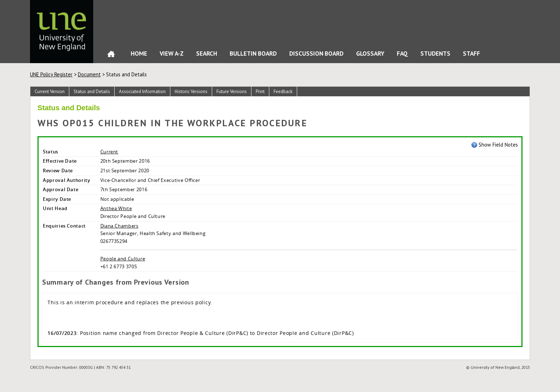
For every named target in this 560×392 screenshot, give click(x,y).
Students (435, 53)
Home (111, 55)
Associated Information (142, 91)
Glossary (370, 53)
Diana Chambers (119, 226)
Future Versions (232, 91)
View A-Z (172, 53)
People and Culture (123, 259)
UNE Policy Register (51, 74)
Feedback (283, 91)
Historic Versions (191, 91)
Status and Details (92, 91)
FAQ (402, 53)
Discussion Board (316, 53)
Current (109, 152)
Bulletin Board (253, 53)
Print (260, 91)
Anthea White (116, 208)
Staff (471, 53)
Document (89, 74)
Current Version (50, 91)
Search (207, 53)
